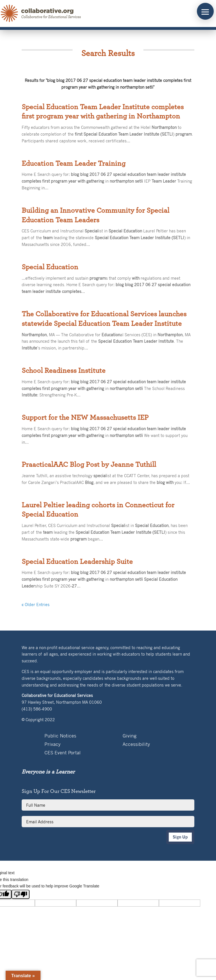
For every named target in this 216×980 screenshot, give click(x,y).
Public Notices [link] (60, 736)
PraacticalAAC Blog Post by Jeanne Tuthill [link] (89, 465)
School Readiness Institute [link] (64, 371)
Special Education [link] (50, 267)
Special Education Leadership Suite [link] (77, 562)
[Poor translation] (21, 894)
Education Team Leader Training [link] (74, 163)
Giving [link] (130, 736)
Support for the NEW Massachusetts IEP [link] (85, 418)
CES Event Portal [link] (63, 753)
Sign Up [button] (180, 837)
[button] (205, 11)
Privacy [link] (52, 745)
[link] (41, 14)
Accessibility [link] (136, 745)
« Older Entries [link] (36, 604)
